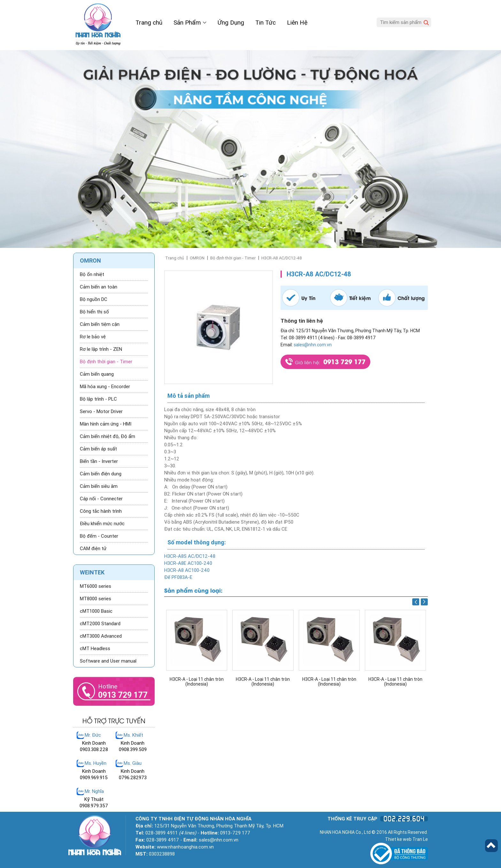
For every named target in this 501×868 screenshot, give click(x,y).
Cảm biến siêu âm (99, 486)
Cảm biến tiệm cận (100, 324)
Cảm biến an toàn (99, 287)
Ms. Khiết (133, 735)
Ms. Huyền (96, 763)
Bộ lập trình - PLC (98, 399)
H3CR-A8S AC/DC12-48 (190, 556)
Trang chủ (149, 23)
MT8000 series (96, 599)
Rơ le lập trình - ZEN (101, 349)
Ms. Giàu (133, 763)
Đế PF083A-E (178, 577)
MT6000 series (96, 586)
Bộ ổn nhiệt (92, 274)
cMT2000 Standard (100, 624)
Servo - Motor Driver (101, 411)
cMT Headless (95, 649)
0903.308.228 (94, 749)
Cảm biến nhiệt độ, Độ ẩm (108, 436)
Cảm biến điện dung (101, 474)
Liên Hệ (297, 23)
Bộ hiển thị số (94, 312)
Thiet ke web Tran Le (406, 839)
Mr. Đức (93, 735)
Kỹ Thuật (94, 799)
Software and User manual (108, 661)
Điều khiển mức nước (102, 524)
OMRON (197, 258)
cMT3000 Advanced (101, 636)
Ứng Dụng (231, 23)
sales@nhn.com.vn (313, 345)
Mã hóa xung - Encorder (105, 387)
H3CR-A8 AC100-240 (187, 570)
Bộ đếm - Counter (99, 536)
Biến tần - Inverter (99, 461)
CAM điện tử (93, 549)
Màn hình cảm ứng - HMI (106, 424)
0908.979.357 (94, 806)
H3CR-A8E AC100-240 (188, 563)
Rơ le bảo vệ (93, 337)
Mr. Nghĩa (94, 791)
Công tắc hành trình (101, 511)
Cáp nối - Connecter (101, 499)
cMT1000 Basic (96, 611)
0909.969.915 (94, 778)
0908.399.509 (133, 749)
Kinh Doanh (94, 743)
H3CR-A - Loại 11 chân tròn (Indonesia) (197, 682)
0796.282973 (133, 778)
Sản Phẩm (190, 23)
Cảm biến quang (97, 374)
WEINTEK (92, 572)
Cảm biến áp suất (98, 449)
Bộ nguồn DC (94, 299)
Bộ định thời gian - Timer (233, 258)
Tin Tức (266, 23)
